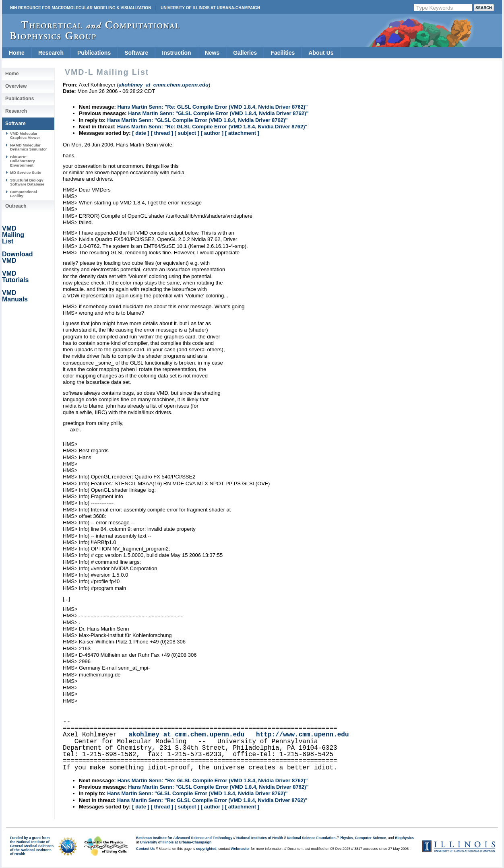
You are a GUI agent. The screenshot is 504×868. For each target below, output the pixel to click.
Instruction (176, 53)
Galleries (245, 53)
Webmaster (240, 849)
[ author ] (212, 133)
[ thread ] (162, 133)
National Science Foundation (311, 838)
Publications (94, 53)
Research (51, 53)
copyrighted (206, 849)
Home (17, 53)
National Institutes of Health (260, 838)
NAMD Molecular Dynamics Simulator (29, 147)
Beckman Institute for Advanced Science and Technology (184, 838)
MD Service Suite (26, 172)
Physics (346, 838)
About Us (321, 53)
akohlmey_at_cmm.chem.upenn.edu (186, 735)
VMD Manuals (15, 296)
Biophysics (404, 838)
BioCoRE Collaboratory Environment (23, 161)
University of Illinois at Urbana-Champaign (210, 8)
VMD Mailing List (13, 235)
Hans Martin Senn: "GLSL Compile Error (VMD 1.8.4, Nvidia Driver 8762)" (218, 113)
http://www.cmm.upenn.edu (302, 735)
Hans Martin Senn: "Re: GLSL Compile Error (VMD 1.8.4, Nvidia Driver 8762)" (212, 107)
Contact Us (145, 849)
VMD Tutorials (15, 277)
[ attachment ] (242, 133)
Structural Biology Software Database (27, 182)
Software (136, 53)
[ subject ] (187, 133)
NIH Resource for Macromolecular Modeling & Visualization (81, 8)
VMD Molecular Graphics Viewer (25, 135)
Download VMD (17, 257)
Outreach (16, 206)
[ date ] (141, 133)
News (212, 53)
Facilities (283, 53)
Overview (16, 86)
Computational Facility (24, 194)
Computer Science (371, 838)
